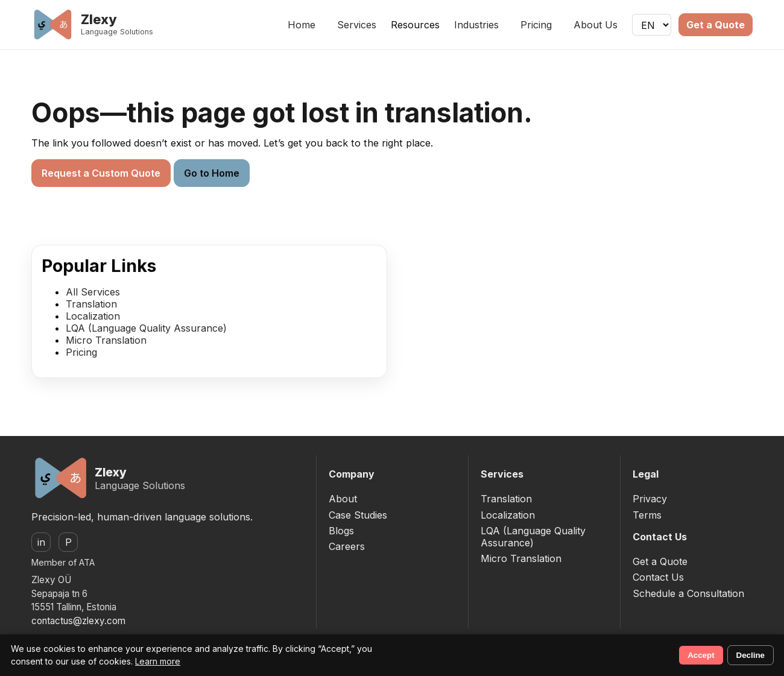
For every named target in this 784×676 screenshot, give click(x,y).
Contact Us (658, 577)
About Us (596, 25)
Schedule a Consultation (688, 593)
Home (302, 25)
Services (357, 25)
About (343, 499)
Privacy (650, 499)
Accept (701, 655)
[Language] (652, 25)
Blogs (341, 531)
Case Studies (358, 515)
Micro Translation (106, 340)
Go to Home (212, 173)
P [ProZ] (68, 542)
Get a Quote (716, 25)
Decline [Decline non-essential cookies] (751, 655)
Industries (476, 25)
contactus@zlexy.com (78, 621)
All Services (93, 292)
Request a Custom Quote (101, 173)
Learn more (158, 661)
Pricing (536, 25)
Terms (647, 515)
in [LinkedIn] (41, 542)
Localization (93, 316)
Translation (91, 304)
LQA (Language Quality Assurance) (146, 328)
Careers (347, 546)
